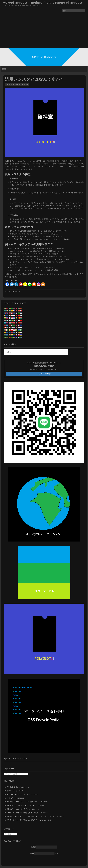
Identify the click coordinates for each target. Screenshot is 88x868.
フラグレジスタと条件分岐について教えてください (25, 820)
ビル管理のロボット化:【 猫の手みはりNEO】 (23, 802)
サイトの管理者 (23, 84)
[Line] (30, 284)
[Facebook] (7, 284)
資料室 (18, 291)
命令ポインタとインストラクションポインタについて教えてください (31, 816)
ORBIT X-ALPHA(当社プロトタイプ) (18, 794)
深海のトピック (12, 791)
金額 (32, 854)
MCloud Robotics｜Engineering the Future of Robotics (43, 3)
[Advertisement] (44, 31)
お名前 (33, 847)
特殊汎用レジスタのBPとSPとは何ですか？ (22, 805)
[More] (43, 284)
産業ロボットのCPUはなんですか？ (19, 809)
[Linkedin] (16, 284)
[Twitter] (12, 284)
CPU (14, 291)
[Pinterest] (21, 284)
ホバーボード (11, 798)
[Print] (34, 284)
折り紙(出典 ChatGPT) (14, 787)
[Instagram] (39, 284)
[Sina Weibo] (25, 284)
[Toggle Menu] (4, 69)
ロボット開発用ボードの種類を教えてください (23, 813)
